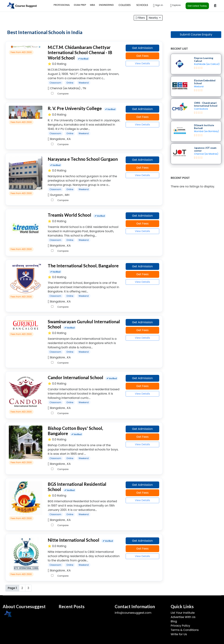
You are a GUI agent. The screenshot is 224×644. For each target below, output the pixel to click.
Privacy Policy (180, 626)
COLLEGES (124, 5)
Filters (140, 18)
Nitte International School (73, 540)
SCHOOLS (142, 5)
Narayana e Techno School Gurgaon (83, 159)
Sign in (158, 6)
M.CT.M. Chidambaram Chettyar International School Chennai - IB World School (80, 53)
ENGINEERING (106, 5)
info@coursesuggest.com (133, 613)
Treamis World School (69, 215)
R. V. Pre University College (75, 108)
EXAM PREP (80, 5)
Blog (174, 621)
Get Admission (143, 48)
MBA (93, 5)
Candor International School (75, 377)
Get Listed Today (197, 6)
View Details (142, 63)
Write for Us (179, 634)
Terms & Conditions (185, 630)
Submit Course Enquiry (196, 34)
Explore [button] (175, 6)
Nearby (154, 18)
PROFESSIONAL (62, 5)
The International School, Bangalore (83, 266)
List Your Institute (183, 613)
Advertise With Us (183, 617)
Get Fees (142, 56)
